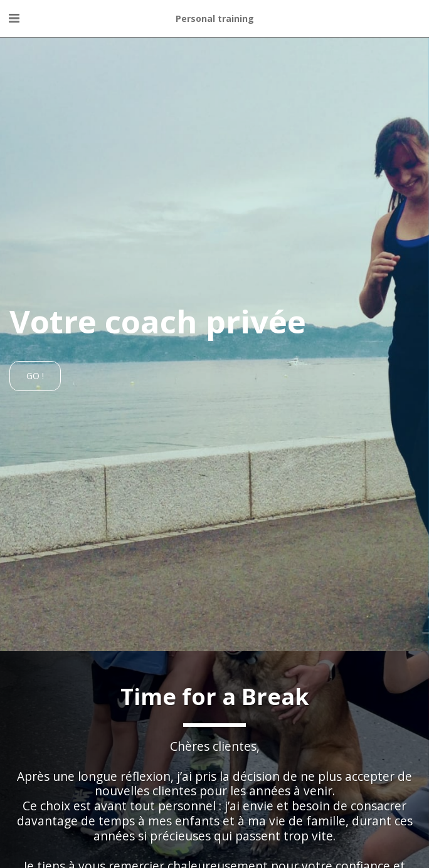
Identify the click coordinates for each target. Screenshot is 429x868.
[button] (14, 18)
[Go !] (35, 376)
